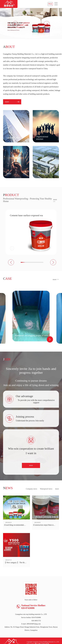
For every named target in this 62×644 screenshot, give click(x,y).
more (31, 465)
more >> (55, 200)
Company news (31, 489)
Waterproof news (46, 489)
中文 (50, 4)
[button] (47, 24)
